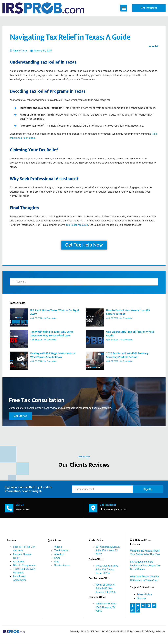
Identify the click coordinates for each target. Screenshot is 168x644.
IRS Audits (19, 562)
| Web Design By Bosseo (154, 632)
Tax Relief (153, 47)
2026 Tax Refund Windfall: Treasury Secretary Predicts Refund (127, 355)
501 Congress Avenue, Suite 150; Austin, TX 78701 (108, 551)
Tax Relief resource (77, 225)
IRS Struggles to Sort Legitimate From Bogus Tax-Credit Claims (145, 566)
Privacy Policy (144, 595)
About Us (59, 554)
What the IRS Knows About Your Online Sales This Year (145, 553)
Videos (58, 547)
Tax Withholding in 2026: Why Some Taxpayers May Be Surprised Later (52, 334)
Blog (57, 562)
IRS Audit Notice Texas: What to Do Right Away (55, 312)
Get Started (21, 415)
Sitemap (141, 598)
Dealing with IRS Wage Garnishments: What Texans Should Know (53, 355)
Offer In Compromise (25, 565)
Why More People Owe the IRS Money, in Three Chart (144, 579)
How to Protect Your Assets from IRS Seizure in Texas (128, 312)
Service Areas (62, 565)
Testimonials (61, 551)
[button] (124, 8)
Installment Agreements (20, 578)
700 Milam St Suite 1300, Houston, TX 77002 (106, 607)
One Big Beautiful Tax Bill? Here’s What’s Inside (130, 334)
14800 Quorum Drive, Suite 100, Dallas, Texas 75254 (107, 570)
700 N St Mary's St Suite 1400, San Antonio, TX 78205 (105, 589)
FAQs (57, 558)
